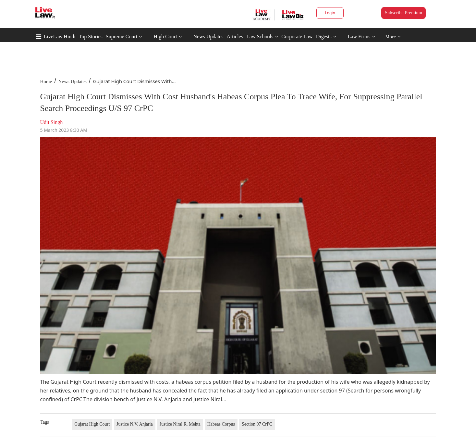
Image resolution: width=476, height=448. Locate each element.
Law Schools (262, 37)
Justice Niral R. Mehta (180, 424)
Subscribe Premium (403, 13)
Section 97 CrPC (257, 424)
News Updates (208, 37)
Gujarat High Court (92, 424)
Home (46, 81)
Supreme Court (122, 37)
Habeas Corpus (221, 424)
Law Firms (362, 37)
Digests (324, 37)
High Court (165, 37)
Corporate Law (297, 37)
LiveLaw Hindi (60, 37)
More (393, 37)
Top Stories (91, 37)
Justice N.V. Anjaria (135, 424)
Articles (235, 37)
